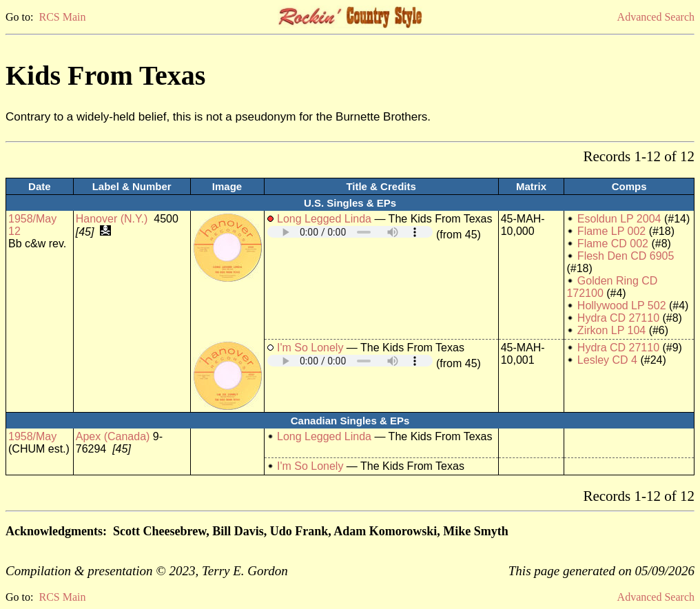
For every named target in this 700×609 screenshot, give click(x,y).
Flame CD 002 (613, 244)
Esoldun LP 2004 (619, 219)
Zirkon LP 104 (611, 330)
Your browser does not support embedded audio (350, 232)
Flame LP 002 (611, 231)
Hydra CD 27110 (618, 318)
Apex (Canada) (113, 436)
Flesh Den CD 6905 (626, 256)
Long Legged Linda (324, 219)
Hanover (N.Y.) (112, 219)
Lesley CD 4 (607, 360)
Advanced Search (656, 17)
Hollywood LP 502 (622, 306)
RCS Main (62, 17)
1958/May (32, 436)
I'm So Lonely (310, 348)
